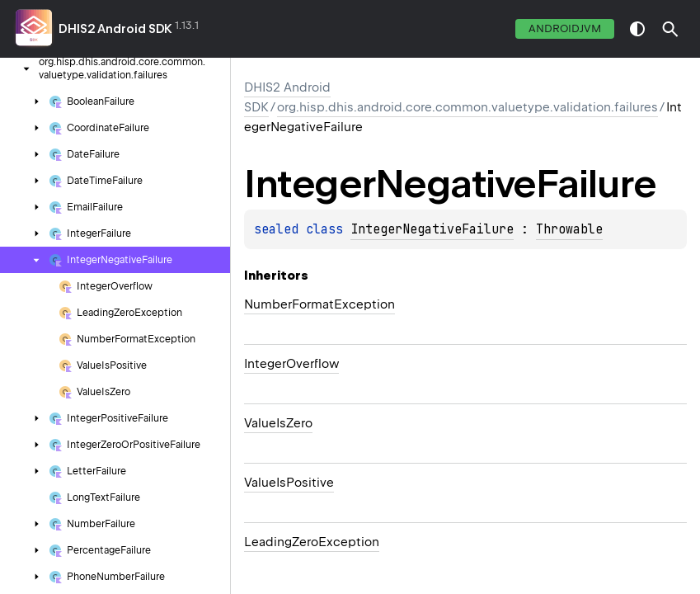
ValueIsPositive (289, 483)
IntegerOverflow (291, 364)
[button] (670, 29)
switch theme (637, 29)
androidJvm (565, 28)
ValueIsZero (278, 423)
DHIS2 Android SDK (115, 29)
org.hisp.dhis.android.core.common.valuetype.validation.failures (467, 107)
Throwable (569, 229)
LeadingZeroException (312, 542)
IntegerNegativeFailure (432, 229)
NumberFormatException (319, 304)
